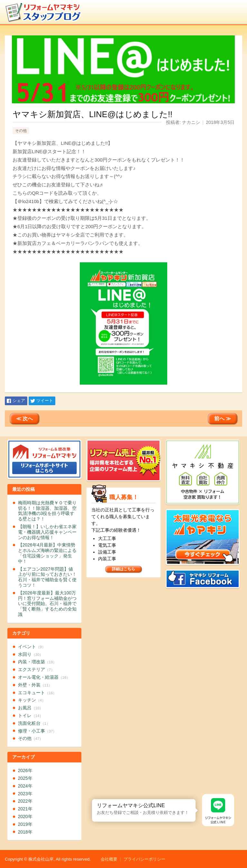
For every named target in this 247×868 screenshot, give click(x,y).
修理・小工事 (37, 731)
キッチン (32, 700)
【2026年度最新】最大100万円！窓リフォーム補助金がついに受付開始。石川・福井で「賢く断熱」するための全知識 (47, 604)
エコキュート (37, 693)
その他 (21, 131)
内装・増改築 (37, 662)
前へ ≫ (223, 419)
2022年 (25, 801)
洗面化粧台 (34, 723)
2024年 (25, 786)
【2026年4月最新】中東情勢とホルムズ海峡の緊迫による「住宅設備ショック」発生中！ (47, 553)
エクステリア (36, 669)
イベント (32, 647)
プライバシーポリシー (144, 859)
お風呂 (31, 708)
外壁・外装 (35, 685)
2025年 (25, 778)
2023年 (25, 794)
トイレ (31, 715)
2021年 (25, 809)
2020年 (25, 817)
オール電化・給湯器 (44, 677)
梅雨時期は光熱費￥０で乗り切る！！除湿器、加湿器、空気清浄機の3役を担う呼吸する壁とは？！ (47, 511)
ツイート (45, 401)
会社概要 (109, 859)
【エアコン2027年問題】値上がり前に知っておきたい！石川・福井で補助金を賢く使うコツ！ (47, 577)
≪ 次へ (24, 419)
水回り (31, 654)
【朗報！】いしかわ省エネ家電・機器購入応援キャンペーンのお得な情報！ (47, 532)
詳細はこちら (123, 569)
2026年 (25, 770)
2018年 (25, 832)
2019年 (25, 824)
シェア (19, 401)
